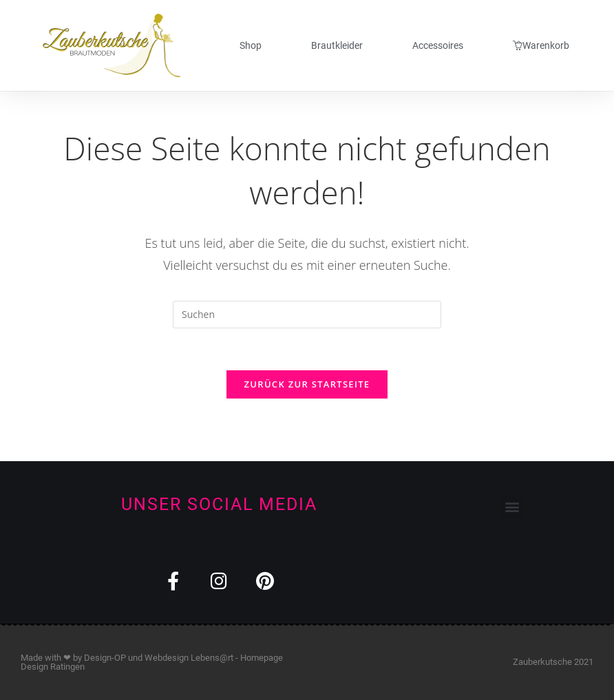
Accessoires (438, 45)
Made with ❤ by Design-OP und (83, 658)
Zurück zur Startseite (307, 384)
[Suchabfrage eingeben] (307, 315)
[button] (512, 507)
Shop (251, 45)
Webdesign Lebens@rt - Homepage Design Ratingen (152, 662)
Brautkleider (337, 45)
